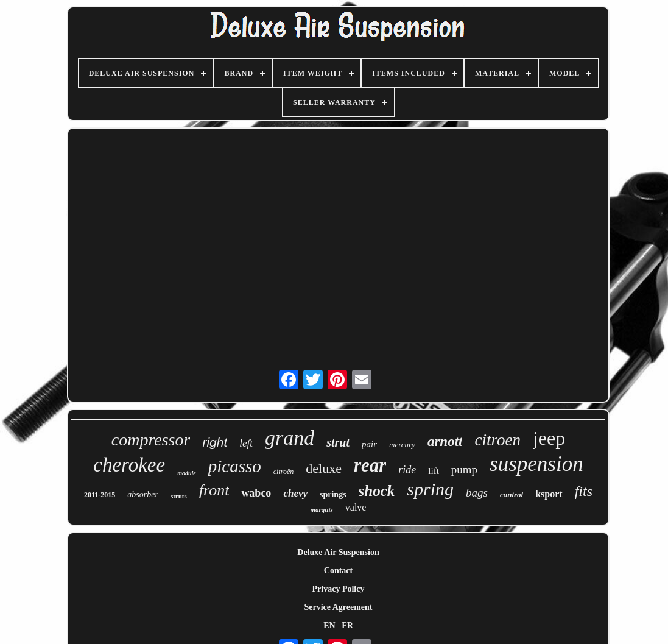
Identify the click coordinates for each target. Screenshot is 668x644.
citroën (284, 472)
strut (338, 442)
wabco (256, 493)
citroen (497, 440)
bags (477, 493)
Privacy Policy (339, 589)
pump (464, 469)
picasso (235, 466)
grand (290, 438)
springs (333, 494)
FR (347, 625)
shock (377, 491)
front (214, 490)
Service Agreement (338, 607)
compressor (151, 440)
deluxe (324, 468)
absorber (143, 494)
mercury (402, 444)
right (215, 442)
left (246, 443)
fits (584, 491)
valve (356, 507)
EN (329, 625)
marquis (322, 509)
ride (407, 470)
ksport (549, 494)
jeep (549, 438)
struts (179, 496)
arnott (445, 441)
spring (430, 489)
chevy (295, 493)
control (512, 494)
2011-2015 (100, 495)
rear (370, 465)
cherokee (129, 465)
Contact (338, 571)
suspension (536, 464)
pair (369, 444)
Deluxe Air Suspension (338, 552)
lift (434, 471)
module (187, 473)
